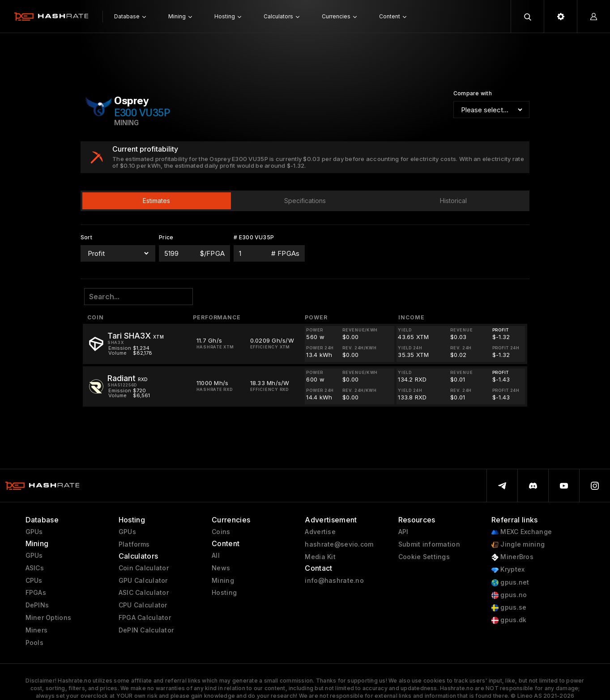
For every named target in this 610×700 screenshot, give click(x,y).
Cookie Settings (424, 557)
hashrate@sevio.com (339, 544)
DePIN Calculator (146, 630)
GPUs (34, 532)
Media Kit (320, 557)
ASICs (35, 568)
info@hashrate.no (334, 581)
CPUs (34, 581)
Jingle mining (518, 545)
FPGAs (36, 593)
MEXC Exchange (522, 532)
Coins (221, 532)
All (216, 556)
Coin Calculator (144, 568)
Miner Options (49, 618)
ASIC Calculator (144, 593)
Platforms (134, 544)
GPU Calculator (143, 581)
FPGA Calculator (145, 618)
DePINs (37, 605)
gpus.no (509, 595)
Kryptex (508, 570)
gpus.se (509, 608)
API (403, 532)
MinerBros (512, 557)
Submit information (429, 544)
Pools (34, 643)
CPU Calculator (143, 605)
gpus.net (510, 583)
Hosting (224, 593)
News (221, 568)
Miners (37, 630)
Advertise (320, 532)
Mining (223, 581)
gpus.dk (509, 620)
